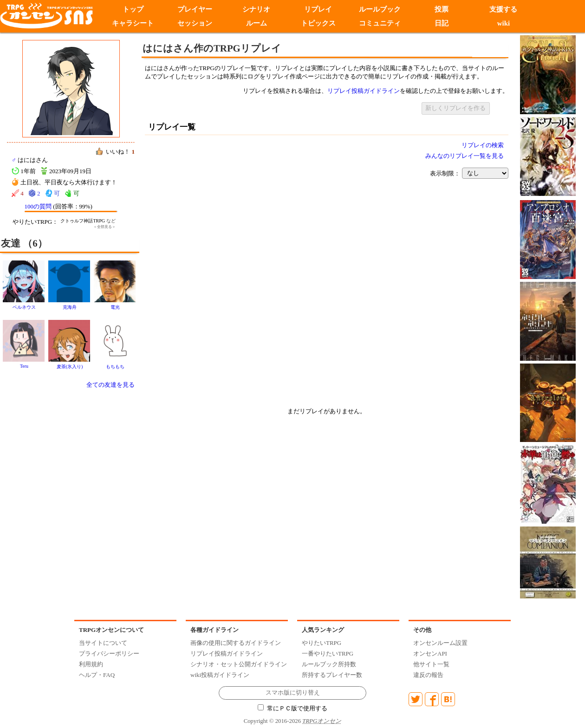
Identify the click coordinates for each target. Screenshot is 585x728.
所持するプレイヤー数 (332, 675)
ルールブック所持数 (329, 664)
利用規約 (91, 664)
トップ (133, 9)
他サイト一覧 (431, 664)
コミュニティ (380, 23)
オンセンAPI (430, 653)
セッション (195, 23)
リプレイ (318, 9)
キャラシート (133, 23)
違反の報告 (428, 675)
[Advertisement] (87, 280)
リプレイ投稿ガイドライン (364, 91)
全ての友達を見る (110, 385)
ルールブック (380, 9)
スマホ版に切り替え (293, 693)
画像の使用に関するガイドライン (236, 643)
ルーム (257, 23)
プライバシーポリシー (109, 653)
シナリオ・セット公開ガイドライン (239, 664)
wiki (504, 23)
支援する (503, 9)
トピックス (318, 23)
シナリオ (256, 9)
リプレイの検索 (483, 145)
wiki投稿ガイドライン (220, 675)
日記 (442, 23)
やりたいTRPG (322, 643)
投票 (442, 9)
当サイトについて (103, 643)
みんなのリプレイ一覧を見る (465, 156)
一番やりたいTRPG (328, 653)
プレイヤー (195, 9)
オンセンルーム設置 (440, 643)
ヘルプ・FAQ (97, 675)
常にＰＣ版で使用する (292, 708)
